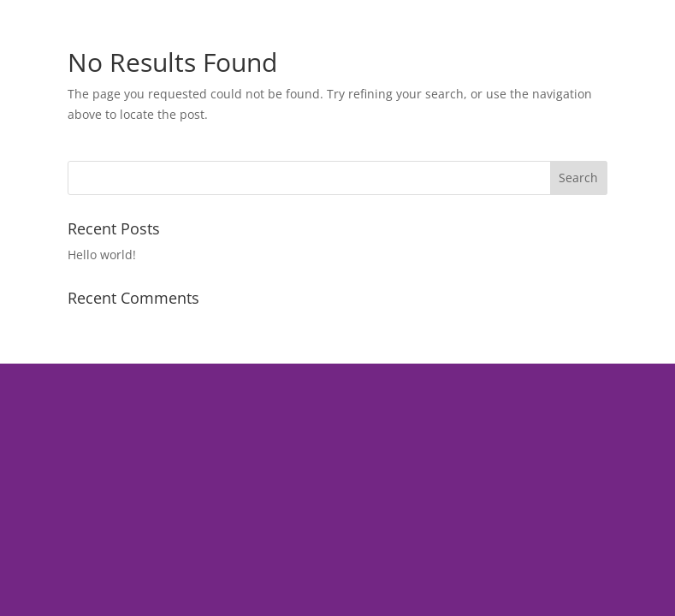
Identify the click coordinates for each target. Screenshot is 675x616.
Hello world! (102, 255)
